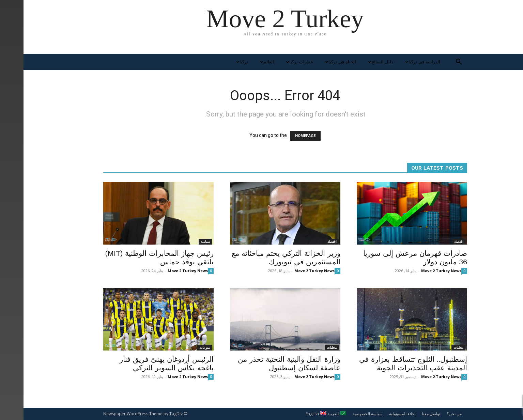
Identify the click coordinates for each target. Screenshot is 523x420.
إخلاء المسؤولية (379, 414)
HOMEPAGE (282, 136)
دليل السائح (356, 62)
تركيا (218, 62)
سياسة (182, 242)
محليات (308, 347)
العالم (243, 62)
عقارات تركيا (275, 62)
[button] (435, 63)
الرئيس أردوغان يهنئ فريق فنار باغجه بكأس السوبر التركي (143, 363)
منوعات (181, 347)
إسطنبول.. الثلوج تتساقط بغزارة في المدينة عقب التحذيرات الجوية (390, 363)
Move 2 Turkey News (164, 271)
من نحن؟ (431, 414)
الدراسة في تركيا (398, 62)
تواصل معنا (407, 414)
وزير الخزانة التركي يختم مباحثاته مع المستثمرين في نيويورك (263, 258)
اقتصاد (309, 242)
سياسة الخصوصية (344, 414)
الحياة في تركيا (316, 62)
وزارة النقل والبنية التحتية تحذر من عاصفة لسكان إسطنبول (266, 363)
